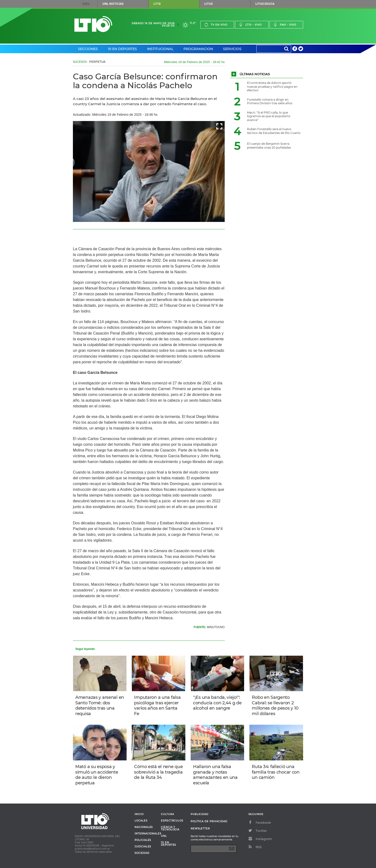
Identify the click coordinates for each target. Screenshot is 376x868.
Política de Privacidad (209, 821)
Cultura (167, 814)
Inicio (139, 814)
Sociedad (142, 853)
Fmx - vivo (285, 25)
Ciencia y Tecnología (170, 828)
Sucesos (80, 62)
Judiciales (143, 847)
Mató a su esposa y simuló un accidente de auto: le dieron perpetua (97, 775)
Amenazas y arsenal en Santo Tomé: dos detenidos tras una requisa (100, 706)
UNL (86, 4)
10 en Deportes (122, 49)
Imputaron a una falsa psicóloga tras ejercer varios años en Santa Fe (157, 706)
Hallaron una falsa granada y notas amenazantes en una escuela (215, 775)
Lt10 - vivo (250, 25)
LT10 (157, 4)
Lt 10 (93, 24)
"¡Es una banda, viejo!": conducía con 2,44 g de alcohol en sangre (217, 703)
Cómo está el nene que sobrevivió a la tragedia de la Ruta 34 (158, 772)
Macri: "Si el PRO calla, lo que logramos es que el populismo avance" (269, 116)
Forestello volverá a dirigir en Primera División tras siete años (270, 101)
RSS (255, 847)
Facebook (260, 822)
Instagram (260, 839)
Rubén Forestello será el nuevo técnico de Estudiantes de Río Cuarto (274, 131)
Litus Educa (265, 4)
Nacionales (144, 827)
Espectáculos (172, 821)
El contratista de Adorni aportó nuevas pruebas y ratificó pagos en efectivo (272, 87)
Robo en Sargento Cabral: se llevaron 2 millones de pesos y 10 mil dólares (275, 706)
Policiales (143, 840)
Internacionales (146, 834)
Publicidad (200, 814)
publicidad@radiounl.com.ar (92, 849)
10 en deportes (169, 844)
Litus (209, 4)
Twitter (258, 831)
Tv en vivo (216, 25)
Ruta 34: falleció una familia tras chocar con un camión (276, 772)
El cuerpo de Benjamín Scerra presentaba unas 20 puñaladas (269, 146)
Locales (141, 821)
